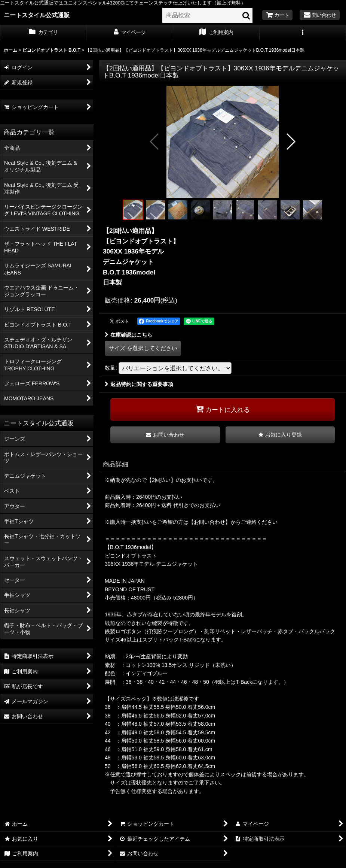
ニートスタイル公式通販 (37, 15)
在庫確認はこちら (128, 335)
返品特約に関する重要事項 (139, 384)
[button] (303, 33)
